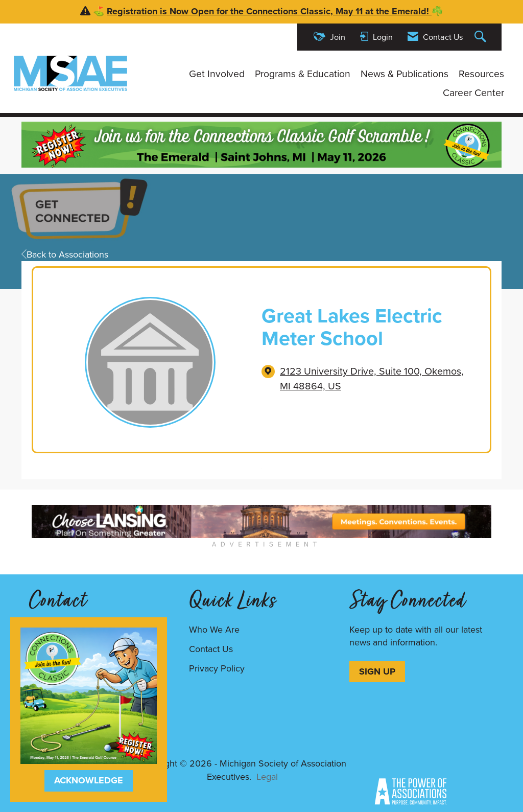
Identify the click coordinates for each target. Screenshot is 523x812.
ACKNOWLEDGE (89, 780)
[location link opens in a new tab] (377, 379)
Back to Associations (65, 254)
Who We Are (214, 630)
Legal (267, 777)
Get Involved (217, 74)
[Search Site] (482, 37)
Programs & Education (303, 74)
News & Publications (405, 74)
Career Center (473, 93)
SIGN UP (377, 671)
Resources (481, 74)
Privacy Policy (217, 668)
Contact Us (211, 649)
